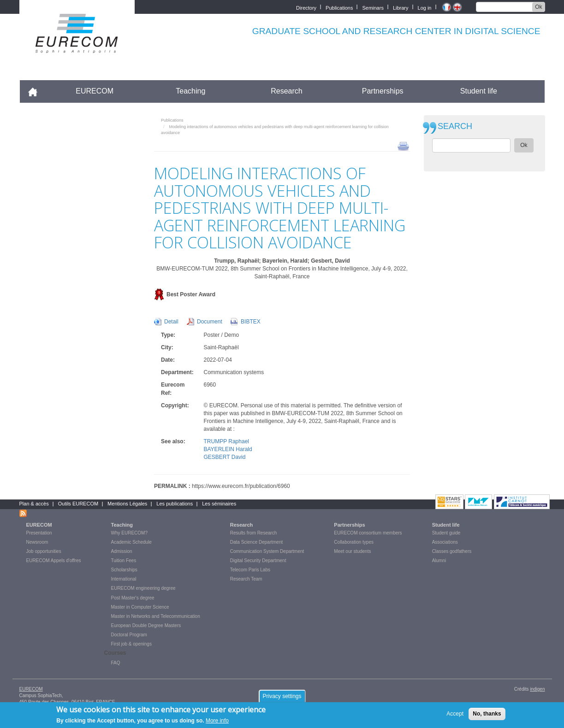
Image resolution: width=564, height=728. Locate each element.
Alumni (439, 561)
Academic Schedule (131, 542)
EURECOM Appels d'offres (54, 561)
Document (210, 322)
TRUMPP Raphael (226, 441)
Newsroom (37, 542)
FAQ (116, 663)
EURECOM (95, 91)
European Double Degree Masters (146, 625)
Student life (479, 91)
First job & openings (131, 644)
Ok (538, 7)
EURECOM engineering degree (143, 588)
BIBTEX (251, 322)
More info (217, 721)
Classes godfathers (452, 551)
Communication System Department (267, 551)
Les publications (175, 504)
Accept (455, 714)
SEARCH (455, 126)
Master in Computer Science (140, 607)
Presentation (39, 533)
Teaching (190, 91)
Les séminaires (219, 504)
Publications (339, 7)
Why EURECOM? (129, 533)
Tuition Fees (124, 561)
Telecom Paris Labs (250, 570)
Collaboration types (354, 542)
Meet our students (352, 551)
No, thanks (487, 714)
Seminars (373, 7)
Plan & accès (34, 504)
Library (401, 7)
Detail (171, 322)
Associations (445, 542)
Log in (425, 7)
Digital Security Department (258, 561)
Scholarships (124, 570)
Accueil (37, 91)
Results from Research (254, 533)
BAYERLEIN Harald (228, 449)
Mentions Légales (127, 504)
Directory (306, 7)
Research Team (246, 579)
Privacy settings (282, 697)
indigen (537, 689)
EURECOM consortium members (368, 533)
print (403, 146)
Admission (122, 551)
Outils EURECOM (78, 504)
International (124, 579)
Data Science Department (257, 542)
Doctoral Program (129, 635)
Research (286, 91)
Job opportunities (44, 551)
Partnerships (383, 91)
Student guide (446, 533)
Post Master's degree (133, 598)
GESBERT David (225, 457)
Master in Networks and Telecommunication (156, 616)
